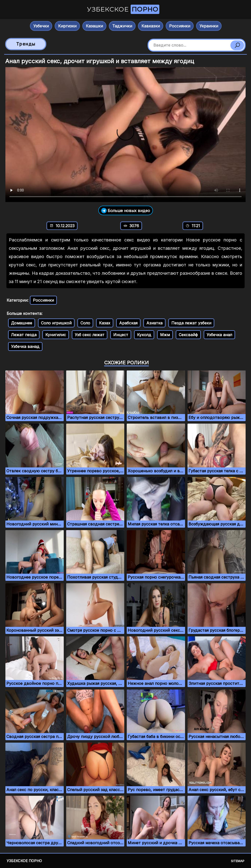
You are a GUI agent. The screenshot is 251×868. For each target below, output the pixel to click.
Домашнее (22, 323)
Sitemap (238, 861)
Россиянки (180, 26)
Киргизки (67, 26)
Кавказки (151, 26)
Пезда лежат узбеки (191, 323)
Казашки (94, 26)
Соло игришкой (56, 323)
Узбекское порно (24, 861)
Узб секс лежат (90, 335)
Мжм (165, 335)
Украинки (209, 26)
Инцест (121, 335)
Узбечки (41, 26)
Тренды (26, 44)
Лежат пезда (24, 335)
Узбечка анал (219, 335)
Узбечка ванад (25, 346)
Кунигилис (56, 335)
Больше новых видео (126, 210)
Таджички (122, 26)
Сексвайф (188, 335)
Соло (85, 323)
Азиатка (154, 323)
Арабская (128, 323)
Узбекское (123, 9)
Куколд (144, 335)
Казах (105, 323)
